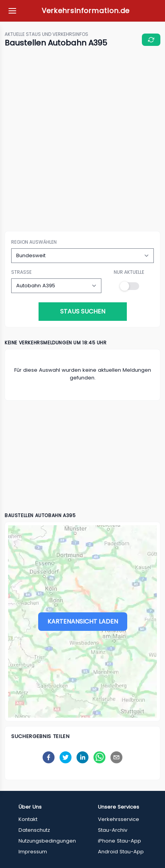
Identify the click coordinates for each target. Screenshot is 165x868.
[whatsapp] (99, 757)
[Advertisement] (82, 140)
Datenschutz (34, 830)
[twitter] (66, 757)
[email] (116, 757)
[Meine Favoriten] (12, 11)
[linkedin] (82, 757)
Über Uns (30, 807)
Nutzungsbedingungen (47, 841)
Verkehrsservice (119, 819)
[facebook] (49, 757)
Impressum (33, 852)
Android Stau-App (121, 852)
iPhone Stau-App (120, 841)
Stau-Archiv (113, 830)
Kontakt (28, 819)
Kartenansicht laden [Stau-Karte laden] (83, 621)
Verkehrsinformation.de (86, 11)
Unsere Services (119, 807)
